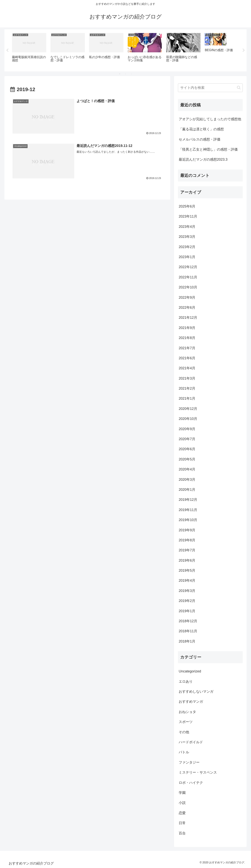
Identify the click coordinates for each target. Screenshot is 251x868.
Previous (7, 50)
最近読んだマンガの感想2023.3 (203, 159)
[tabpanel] (29, 50)
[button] (239, 88)
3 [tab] (131, 74)
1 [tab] (120, 74)
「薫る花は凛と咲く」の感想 (201, 129)
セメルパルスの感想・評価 (200, 139)
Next (244, 50)
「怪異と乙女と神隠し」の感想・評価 (208, 149)
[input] (210, 88)
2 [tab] (125, 74)
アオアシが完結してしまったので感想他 (210, 119)
